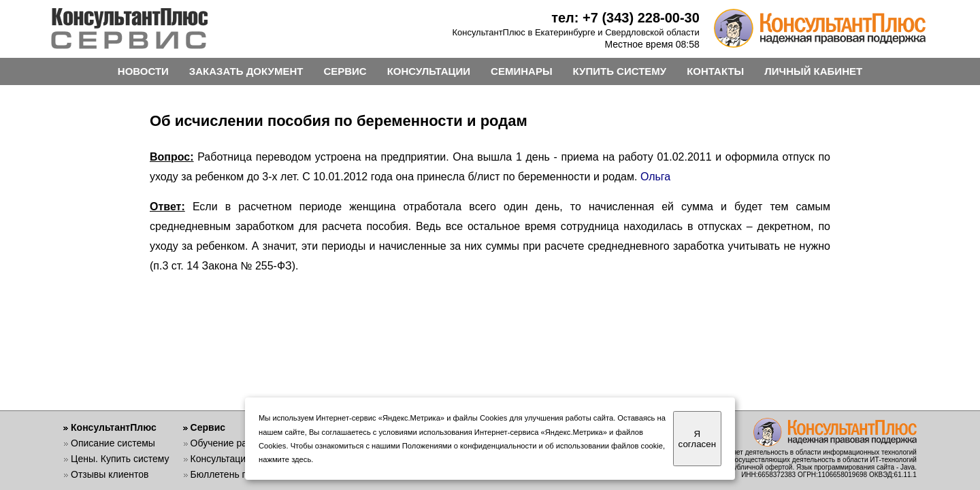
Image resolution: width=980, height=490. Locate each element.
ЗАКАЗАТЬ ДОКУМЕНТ (246, 71)
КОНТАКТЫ (715, 71)
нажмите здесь (285, 459)
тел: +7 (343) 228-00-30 (625, 18)
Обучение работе (229, 443)
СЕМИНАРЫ (521, 71)
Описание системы (113, 443)
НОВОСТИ (143, 71)
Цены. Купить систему (120, 459)
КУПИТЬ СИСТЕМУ (620, 71)
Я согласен (697, 439)
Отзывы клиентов (110, 474)
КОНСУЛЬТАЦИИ (429, 71)
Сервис (208, 427)
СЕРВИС (345, 71)
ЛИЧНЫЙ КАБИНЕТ (813, 71)
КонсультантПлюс (114, 427)
